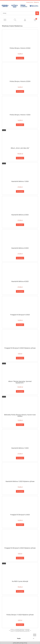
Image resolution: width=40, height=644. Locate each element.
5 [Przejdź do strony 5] (22, 630)
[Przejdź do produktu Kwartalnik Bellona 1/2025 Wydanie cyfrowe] (20, 472)
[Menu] (5, 20)
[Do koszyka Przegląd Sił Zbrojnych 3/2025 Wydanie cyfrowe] (20, 358)
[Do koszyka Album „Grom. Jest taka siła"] (20, 158)
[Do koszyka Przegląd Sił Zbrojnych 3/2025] (20, 325)
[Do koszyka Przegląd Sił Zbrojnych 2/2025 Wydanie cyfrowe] (20, 558)
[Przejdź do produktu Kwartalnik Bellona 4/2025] (20, 272)
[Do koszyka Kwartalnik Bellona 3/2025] (20, 258)
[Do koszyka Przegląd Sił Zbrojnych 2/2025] (20, 525)
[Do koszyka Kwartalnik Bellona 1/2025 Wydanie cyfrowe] (20, 491)
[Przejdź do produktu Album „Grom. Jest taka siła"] (20, 139)
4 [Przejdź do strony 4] (20, 630)
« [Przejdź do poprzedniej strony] (9, 630)
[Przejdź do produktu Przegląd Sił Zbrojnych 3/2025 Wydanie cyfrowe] (20, 339)
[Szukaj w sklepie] (19, 13)
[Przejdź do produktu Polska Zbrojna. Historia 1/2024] (20, 106)
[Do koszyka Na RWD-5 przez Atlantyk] (20, 591)
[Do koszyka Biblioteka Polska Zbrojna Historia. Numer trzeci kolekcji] (20, 425)
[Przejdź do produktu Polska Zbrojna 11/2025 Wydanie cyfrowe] (20, 605)
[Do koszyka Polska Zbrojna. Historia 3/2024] (20, 58)
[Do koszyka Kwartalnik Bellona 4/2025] (20, 291)
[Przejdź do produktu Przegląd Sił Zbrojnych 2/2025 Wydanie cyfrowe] (20, 539)
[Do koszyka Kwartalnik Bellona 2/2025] (20, 225)
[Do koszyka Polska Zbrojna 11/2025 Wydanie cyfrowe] (20, 625)
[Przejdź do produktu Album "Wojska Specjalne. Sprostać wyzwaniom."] (20, 372)
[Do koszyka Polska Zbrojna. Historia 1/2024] (20, 125)
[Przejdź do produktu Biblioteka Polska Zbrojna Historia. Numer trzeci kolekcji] (20, 405)
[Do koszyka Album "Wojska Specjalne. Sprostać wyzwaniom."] (20, 391)
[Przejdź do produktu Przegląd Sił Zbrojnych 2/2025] (20, 505)
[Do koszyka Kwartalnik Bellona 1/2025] (20, 458)
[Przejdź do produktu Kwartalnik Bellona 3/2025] (20, 239)
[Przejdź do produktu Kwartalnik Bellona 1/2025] (20, 439)
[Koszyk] (35, 20)
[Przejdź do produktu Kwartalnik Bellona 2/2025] (20, 206)
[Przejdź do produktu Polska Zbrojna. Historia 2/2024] (20, 72)
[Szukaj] (37, 13)
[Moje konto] (25, 20)
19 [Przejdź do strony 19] (28, 630)
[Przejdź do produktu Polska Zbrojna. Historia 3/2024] (20, 39)
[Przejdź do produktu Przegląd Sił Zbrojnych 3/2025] (20, 306)
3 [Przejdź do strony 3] (17, 630)
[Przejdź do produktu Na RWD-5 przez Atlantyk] (20, 572)
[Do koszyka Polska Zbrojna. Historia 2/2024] (20, 91)
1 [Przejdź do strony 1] (12, 630)
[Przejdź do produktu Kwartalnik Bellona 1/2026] (20, 172)
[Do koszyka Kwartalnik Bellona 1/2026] (20, 191)
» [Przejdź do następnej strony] (31, 630)
